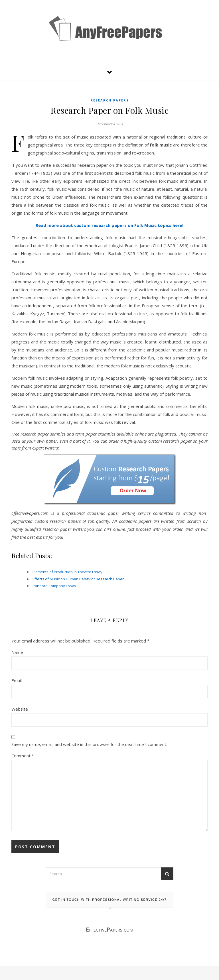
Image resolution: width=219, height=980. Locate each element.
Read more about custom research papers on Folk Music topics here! (109, 225)
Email (17, 680)
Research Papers (110, 100)
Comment (23, 756)
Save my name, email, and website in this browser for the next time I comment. (89, 744)
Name (17, 652)
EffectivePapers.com (109, 929)
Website (20, 709)
